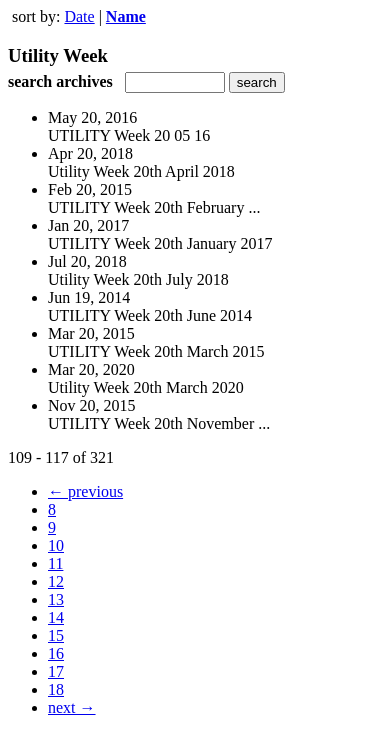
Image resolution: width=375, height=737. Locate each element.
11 (55, 563)
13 (56, 599)
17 (56, 671)
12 (56, 581)
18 (56, 689)
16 (56, 653)
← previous (85, 491)
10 (56, 545)
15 (56, 635)
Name (126, 16)
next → (72, 707)
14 (56, 617)
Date (79, 16)
